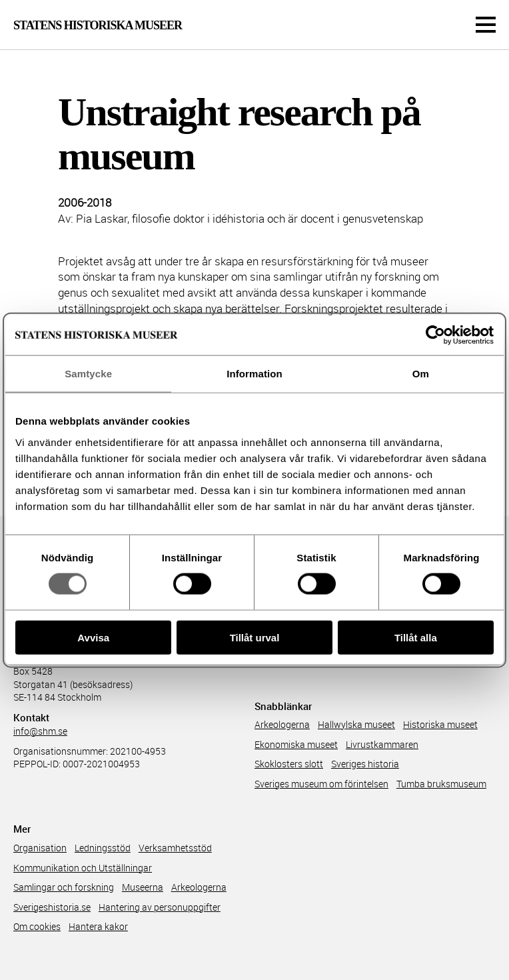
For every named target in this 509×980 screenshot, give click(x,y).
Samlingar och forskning (64, 887)
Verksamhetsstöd (175, 848)
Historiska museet (440, 724)
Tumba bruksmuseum (441, 784)
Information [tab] (254, 374)
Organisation (40, 848)
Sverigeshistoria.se (52, 907)
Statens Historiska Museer (98, 25)
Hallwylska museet (356, 724)
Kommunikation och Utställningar (83, 868)
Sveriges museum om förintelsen (321, 784)
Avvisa (93, 637)
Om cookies (37, 926)
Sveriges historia (365, 764)
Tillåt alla (416, 637)
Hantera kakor (98, 926)
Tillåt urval (255, 637)
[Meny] (486, 25)
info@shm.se (40, 731)
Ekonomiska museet (296, 744)
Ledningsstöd (103, 848)
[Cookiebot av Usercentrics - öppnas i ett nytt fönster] (435, 335)
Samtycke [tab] (88, 374)
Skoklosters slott (289, 764)
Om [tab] (421, 374)
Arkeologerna (282, 724)
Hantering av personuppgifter (160, 907)
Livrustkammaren (382, 744)
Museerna (143, 887)
